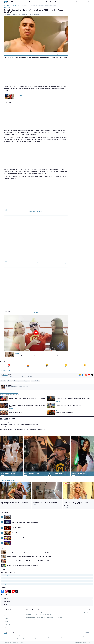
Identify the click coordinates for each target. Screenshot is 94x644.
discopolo (16, 381)
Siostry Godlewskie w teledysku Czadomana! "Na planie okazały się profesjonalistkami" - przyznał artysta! (22, 429)
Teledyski (45, 2)
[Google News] (80, 375)
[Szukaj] (86, 2)
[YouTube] (89, 375)
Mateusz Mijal (13, 639)
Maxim (54, 635)
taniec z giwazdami (35, 381)
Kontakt (5, 604)
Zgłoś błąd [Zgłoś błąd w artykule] (65, 54)
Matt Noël (6, 639)
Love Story (67, 635)
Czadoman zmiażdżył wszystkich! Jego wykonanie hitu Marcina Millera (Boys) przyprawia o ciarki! (21, 422)
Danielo (85, 635)
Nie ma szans (5, 581)
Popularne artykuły (5, 548)
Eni (58, 637)
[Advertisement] (36, 73)
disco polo (10, 381)
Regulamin (77, 643)
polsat (28, 381)
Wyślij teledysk (6, 601)
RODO (89, 643)
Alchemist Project (25, 635)
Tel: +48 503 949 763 (84, 616)
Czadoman (15, 133)
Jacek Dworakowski (8, 635)
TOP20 (65, 2)
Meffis (58, 635)
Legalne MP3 (7, 624)
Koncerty (58, 2)
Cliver (38, 637)
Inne (82, 2)
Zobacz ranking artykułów (5, 371)
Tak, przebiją (5, 575)
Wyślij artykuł (6, 598)
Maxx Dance (54, 637)
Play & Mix (62, 637)
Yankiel (71, 637)
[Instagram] (86, 375)
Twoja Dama (30, 639)
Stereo (80, 635)
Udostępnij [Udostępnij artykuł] (59, 54)
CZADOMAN (3, 381)
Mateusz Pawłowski (25, 637)
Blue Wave (19, 639)
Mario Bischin (43, 637)
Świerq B (85, 637)
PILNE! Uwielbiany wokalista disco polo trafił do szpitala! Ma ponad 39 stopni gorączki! (18, 427)
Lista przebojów (5, 512)
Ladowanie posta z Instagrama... (36, 212)
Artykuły (37, 2)
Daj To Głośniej (17, 635)
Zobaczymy (5, 584)
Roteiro (67, 637)
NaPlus (35, 639)
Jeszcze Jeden (48, 635)
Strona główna (7, 6)
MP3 (51, 2)
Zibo (18, 637)
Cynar (6, 637)
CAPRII (80, 637)
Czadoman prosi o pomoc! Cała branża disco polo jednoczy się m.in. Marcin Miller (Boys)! (19, 424)
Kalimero (24, 639)
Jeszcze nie (5, 578)
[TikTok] (92, 375)
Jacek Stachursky (74, 635)
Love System (32, 637)
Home (31, 2)
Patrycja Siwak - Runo (34, 635)
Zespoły (72, 2)
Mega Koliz (42, 635)
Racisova (14, 637)
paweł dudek (22, 381)
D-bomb (62, 635)
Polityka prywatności (83, 643)
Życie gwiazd (18, 6)
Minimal (76, 637)
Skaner (10, 637)
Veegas (48, 637)
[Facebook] (83, 375)
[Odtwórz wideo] (36, 333)
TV (77, 2)
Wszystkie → (87, 633)
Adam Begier (7, 15)
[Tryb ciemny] (89, 2)
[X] (17, 591)
